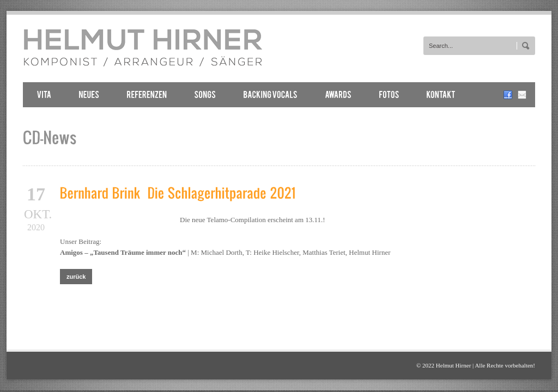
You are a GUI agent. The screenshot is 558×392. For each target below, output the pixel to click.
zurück (76, 277)
